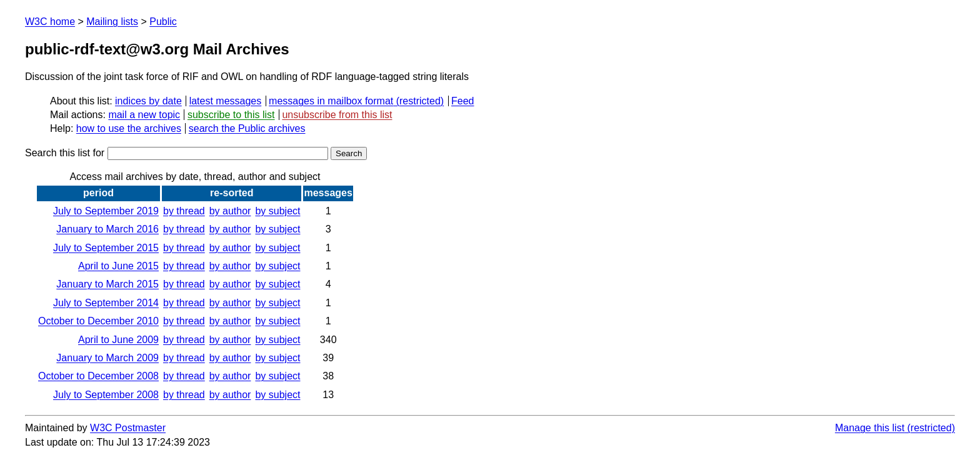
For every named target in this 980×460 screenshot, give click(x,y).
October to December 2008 (98, 376)
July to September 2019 (106, 211)
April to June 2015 (118, 266)
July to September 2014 (106, 303)
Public (163, 22)
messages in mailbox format (331, 101)
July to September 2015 (106, 248)
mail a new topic (144, 115)
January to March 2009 (107, 358)
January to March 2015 (107, 284)
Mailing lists (112, 22)
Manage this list (870, 428)
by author (230, 211)
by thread (184, 211)
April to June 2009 (118, 340)
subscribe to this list (231, 115)
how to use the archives (129, 128)
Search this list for (177, 153)
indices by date (148, 101)
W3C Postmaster (128, 428)
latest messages (226, 101)
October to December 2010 (98, 321)
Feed (462, 101)
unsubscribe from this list (337, 115)
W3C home (50, 22)
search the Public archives (247, 128)
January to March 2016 (107, 229)
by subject (277, 211)
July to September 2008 (106, 395)
